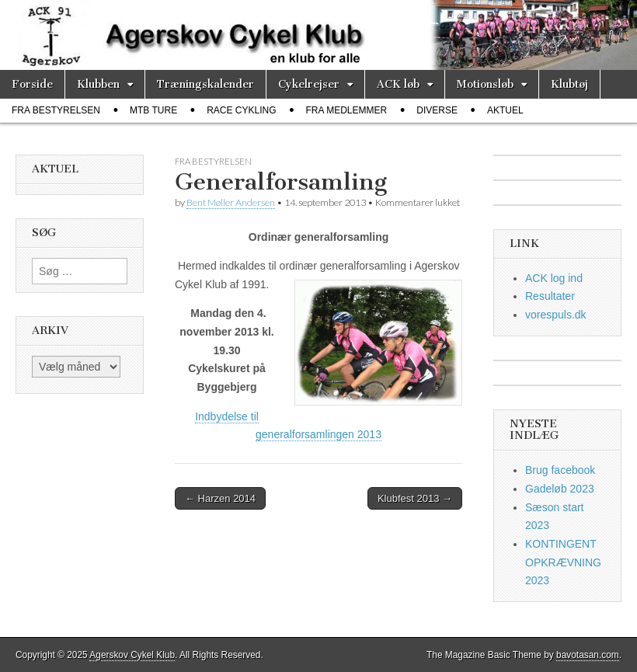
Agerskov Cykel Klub (132, 655)
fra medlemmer (347, 110)
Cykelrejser (309, 84)
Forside (32, 84)
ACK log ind (554, 278)
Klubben (98, 84)
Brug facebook (560, 470)
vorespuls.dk (556, 315)
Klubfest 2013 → (415, 498)
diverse (437, 110)
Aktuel (505, 110)
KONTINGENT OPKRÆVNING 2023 (563, 562)
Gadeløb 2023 (560, 489)
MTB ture (153, 110)
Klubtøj (569, 84)
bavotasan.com (588, 655)
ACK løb (398, 84)
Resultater (550, 296)
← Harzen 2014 (220, 498)
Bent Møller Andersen (231, 202)
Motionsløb (485, 84)
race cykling (241, 110)
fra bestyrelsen (56, 110)
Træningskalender (205, 84)
